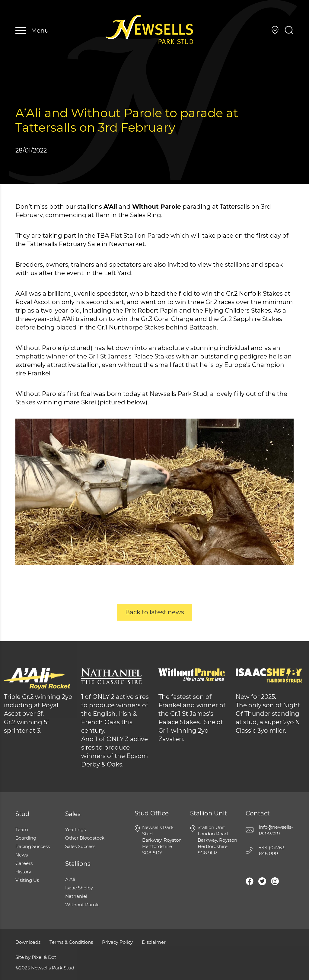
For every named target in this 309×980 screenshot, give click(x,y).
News (22, 855)
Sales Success (80, 846)
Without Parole (82, 905)
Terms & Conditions (71, 942)
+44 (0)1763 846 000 (262, 30)
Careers (24, 863)
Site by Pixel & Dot (36, 957)
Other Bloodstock (85, 838)
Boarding (26, 838)
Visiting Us (275, 30)
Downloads (28, 942)
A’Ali (70, 879)
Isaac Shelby (79, 888)
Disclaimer (154, 942)
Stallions (78, 864)
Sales (73, 814)
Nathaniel (76, 896)
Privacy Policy (117, 942)
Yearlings (75, 829)
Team (22, 829)
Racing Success (33, 846)
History (23, 872)
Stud (22, 814)
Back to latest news (155, 612)
